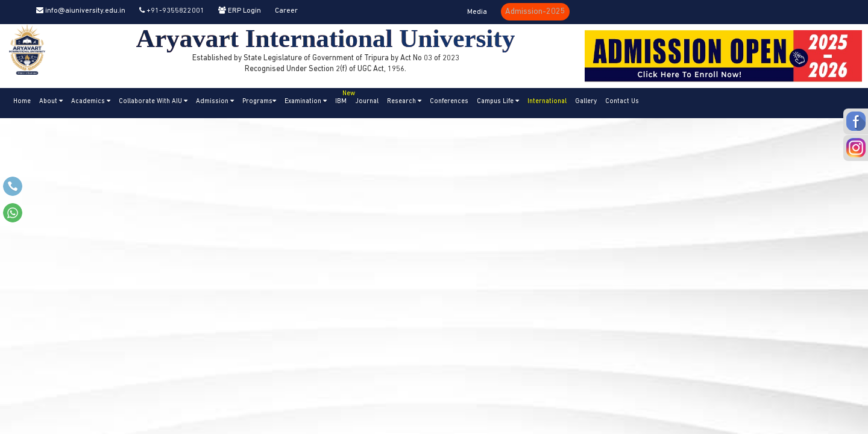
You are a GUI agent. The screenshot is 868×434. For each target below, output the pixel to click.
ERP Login (240, 11)
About (51, 101)
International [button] (547, 102)
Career (286, 11)
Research (404, 101)
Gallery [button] (586, 102)
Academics (91, 101)
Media (477, 12)
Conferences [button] (449, 102)
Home (22, 102)
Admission (215, 101)
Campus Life (498, 101)
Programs (259, 101)
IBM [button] (343, 96)
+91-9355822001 (172, 11)
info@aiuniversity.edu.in (81, 11)
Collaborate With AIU (153, 101)
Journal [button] (367, 102)
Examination (306, 101)
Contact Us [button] (622, 102)
